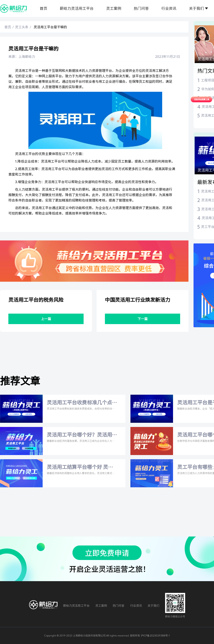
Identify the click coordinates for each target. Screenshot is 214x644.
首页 (43, 8)
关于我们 (196, 8)
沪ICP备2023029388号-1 (155, 635)
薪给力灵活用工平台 (77, 8)
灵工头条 (22, 27)
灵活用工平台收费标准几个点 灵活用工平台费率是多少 (79, 403)
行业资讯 (169, 8)
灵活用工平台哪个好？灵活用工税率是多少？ (79, 435)
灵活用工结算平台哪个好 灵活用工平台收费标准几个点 (80, 468)
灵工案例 (114, 8)
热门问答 (141, 8)
